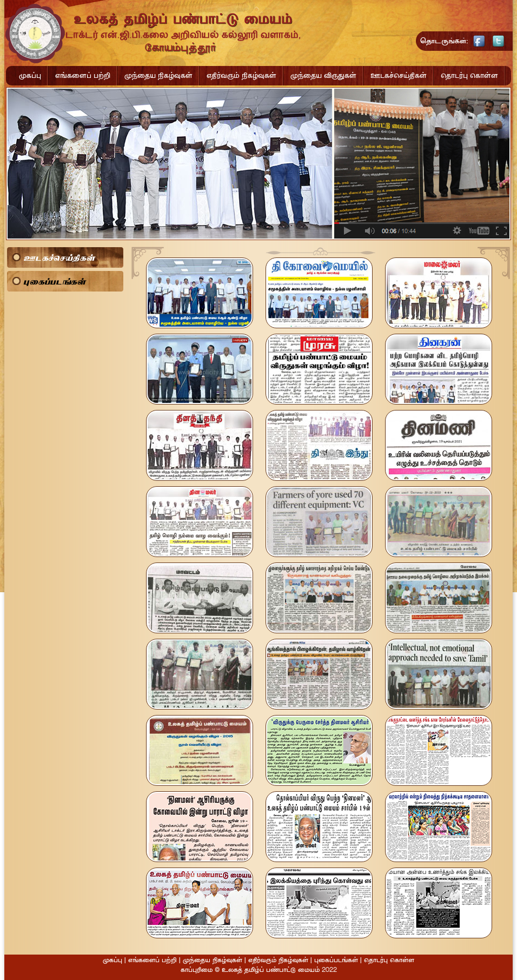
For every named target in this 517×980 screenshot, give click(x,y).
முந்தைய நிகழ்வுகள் (158, 75)
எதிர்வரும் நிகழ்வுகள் (241, 75)
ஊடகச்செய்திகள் (399, 75)
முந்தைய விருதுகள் (323, 75)
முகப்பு (30, 75)
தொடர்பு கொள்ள (469, 75)
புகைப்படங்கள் (54, 281)
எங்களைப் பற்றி (83, 75)
